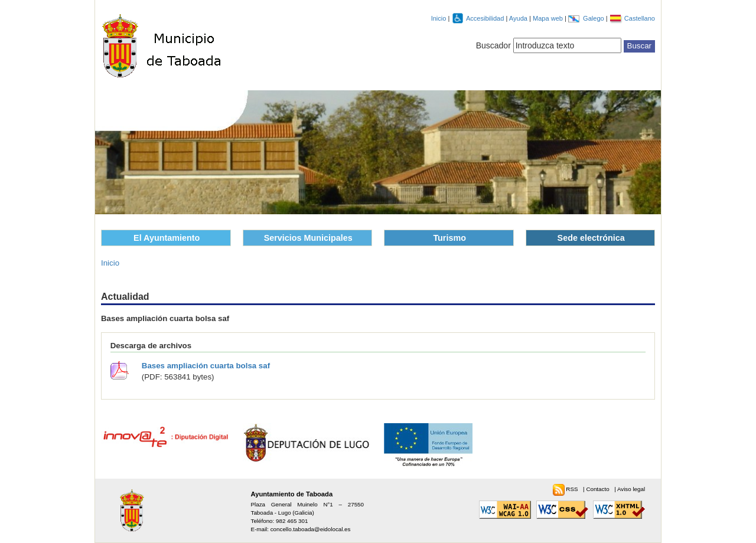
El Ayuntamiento (167, 238)
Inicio (439, 18)
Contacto (598, 489)
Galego (594, 18)
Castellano (640, 18)
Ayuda (519, 18)
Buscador (493, 45)
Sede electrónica (591, 238)
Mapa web (549, 18)
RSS (573, 489)
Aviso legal (631, 489)
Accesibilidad (486, 18)
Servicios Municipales (308, 238)
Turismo (449, 238)
